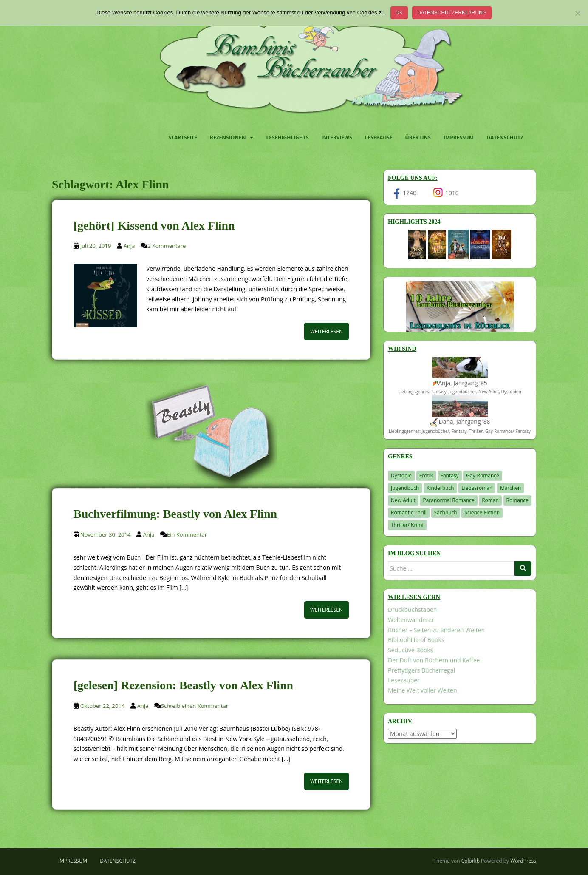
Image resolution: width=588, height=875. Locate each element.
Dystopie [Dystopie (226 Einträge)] (401, 476)
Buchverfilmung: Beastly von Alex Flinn (175, 514)
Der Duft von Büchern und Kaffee (434, 660)
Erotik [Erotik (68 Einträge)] (426, 476)
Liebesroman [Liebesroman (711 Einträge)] (477, 488)
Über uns (418, 138)
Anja (129, 246)
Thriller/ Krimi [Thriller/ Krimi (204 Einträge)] (407, 525)
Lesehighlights (287, 138)
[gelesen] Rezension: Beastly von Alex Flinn (183, 685)
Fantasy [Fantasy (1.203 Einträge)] (450, 476)
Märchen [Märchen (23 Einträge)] (511, 488)
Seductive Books (410, 650)
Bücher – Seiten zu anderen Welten (436, 630)
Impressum (459, 138)
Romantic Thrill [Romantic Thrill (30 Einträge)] (409, 513)
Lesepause (379, 138)
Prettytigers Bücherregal (421, 670)
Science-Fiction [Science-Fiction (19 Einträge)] (482, 513)
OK (399, 13)
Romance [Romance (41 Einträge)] (517, 500)
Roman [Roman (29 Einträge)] (490, 500)
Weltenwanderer (411, 620)
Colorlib (471, 861)
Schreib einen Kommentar (195, 706)
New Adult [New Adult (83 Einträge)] (403, 500)
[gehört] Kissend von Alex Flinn (154, 226)
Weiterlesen (327, 331)
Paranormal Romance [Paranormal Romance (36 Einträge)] (448, 500)
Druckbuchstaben (412, 609)
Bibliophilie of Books (416, 640)
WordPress (523, 861)
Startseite (183, 138)
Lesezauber (404, 680)
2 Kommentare (167, 246)
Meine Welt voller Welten (422, 690)
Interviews (337, 138)
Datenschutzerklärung (452, 13)
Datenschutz (505, 138)
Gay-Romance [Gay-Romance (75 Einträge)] (483, 476)
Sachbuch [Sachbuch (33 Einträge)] (446, 513)
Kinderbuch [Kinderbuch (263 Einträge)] (440, 488)
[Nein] (577, 13)
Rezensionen (228, 138)
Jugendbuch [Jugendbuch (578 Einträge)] (405, 488)
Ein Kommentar (187, 534)
